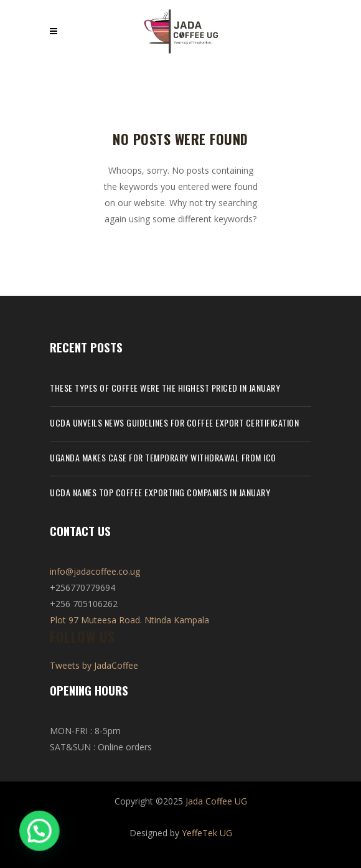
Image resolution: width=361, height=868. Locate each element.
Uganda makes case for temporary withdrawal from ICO (163, 457)
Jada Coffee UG (216, 801)
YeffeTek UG (207, 833)
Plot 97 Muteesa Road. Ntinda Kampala (129, 620)
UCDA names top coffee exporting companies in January (160, 492)
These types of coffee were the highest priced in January (165, 388)
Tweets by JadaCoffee (94, 665)
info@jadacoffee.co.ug (95, 571)
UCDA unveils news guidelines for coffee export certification (174, 422)
